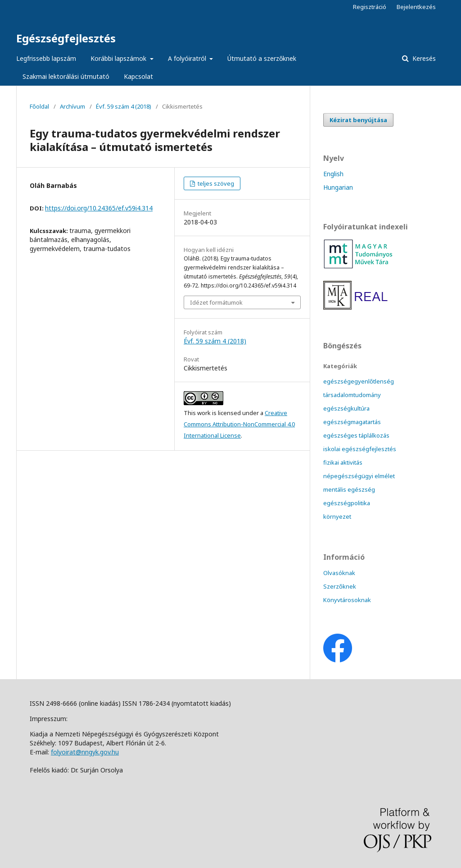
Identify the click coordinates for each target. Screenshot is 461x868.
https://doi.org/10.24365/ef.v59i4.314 (99, 208)
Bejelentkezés (416, 7)
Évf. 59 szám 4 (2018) (124, 106)
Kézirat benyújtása (358, 120)
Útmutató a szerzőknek (262, 58)
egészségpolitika (347, 503)
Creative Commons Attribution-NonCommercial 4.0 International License (239, 424)
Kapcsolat (138, 76)
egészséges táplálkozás (356, 435)
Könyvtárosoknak (347, 600)
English (333, 174)
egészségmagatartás (352, 422)
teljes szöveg (215, 183)
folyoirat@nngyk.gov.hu (85, 752)
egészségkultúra (346, 408)
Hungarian (338, 187)
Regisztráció (370, 7)
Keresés (423, 58)
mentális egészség (349, 489)
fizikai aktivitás (343, 462)
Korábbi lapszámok (119, 58)
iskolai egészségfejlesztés (360, 449)
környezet (337, 516)
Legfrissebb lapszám (46, 58)
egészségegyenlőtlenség (359, 381)
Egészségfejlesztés (66, 38)
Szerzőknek (340, 586)
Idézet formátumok (216, 302)
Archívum (72, 106)
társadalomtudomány (352, 395)
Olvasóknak (339, 573)
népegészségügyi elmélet (359, 476)
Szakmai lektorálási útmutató (66, 76)
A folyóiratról (188, 58)
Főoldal (39, 106)
